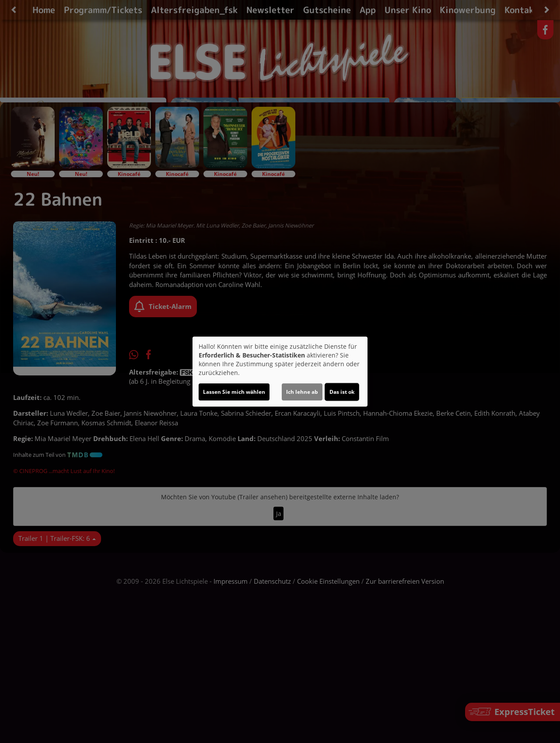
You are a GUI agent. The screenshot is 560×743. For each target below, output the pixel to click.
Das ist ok (342, 392)
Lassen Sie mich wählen (234, 392)
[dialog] (280, 371)
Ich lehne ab (302, 392)
